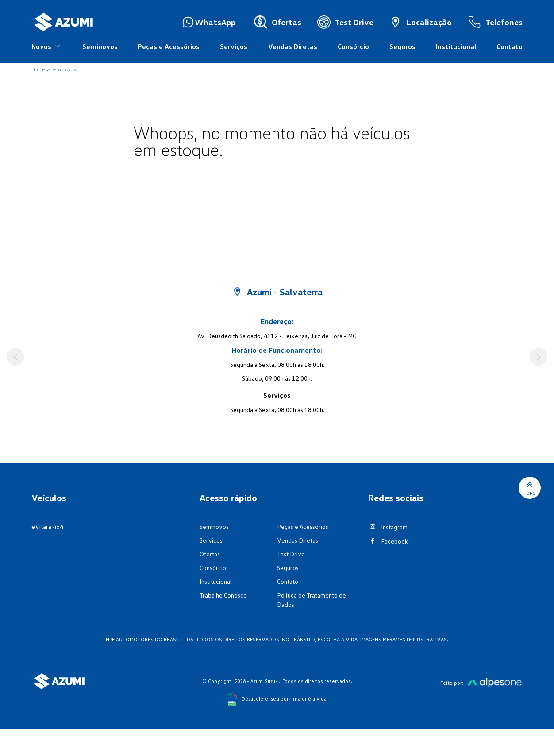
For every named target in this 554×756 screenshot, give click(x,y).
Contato (510, 46)
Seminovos (100, 46)
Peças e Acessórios (169, 46)
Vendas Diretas (293, 46)
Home (38, 69)
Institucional (456, 46)
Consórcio (353, 46)
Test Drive (291, 554)
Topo (530, 488)
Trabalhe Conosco (223, 595)
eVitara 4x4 (47, 526)
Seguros (402, 46)
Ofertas (210, 554)
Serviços (234, 46)
